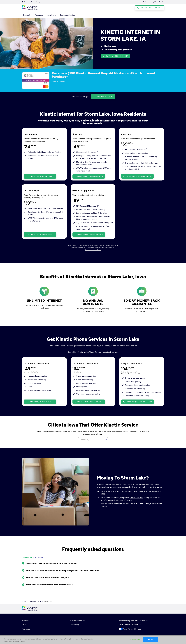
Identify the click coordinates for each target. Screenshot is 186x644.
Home (24, 601)
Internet (25, 621)
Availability (75, 625)
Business (146, 2)
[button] (106, 440)
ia (41, 601)
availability (33, 601)
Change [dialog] (38, 2)
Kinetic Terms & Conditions (130, 625)
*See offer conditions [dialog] (59, 81)
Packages (26, 629)
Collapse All (38, 558)
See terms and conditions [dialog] (93, 250)
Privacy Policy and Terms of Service (134, 621)
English (154, 2)
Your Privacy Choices (130, 629)
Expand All (27, 558)
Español (162, 2)
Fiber (24, 625)
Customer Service (78, 621)
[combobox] (90, 440)
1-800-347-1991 (136, 498)
